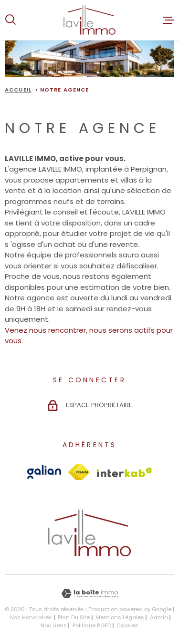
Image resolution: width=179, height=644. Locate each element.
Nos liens (54, 625)
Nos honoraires (31, 617)
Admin (159, 617)
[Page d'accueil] (89, 20)
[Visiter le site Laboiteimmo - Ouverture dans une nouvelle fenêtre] (89, 594)
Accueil (18, 90)
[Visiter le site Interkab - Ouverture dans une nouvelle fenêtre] (125, 472)
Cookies (127, 626)
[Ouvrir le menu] (168, 20)
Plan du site (74, 617)
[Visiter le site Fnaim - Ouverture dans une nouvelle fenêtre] (79, 472)
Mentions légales (120, 617)
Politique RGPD (92, 625)
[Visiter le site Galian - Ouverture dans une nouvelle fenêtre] (44, 472)
